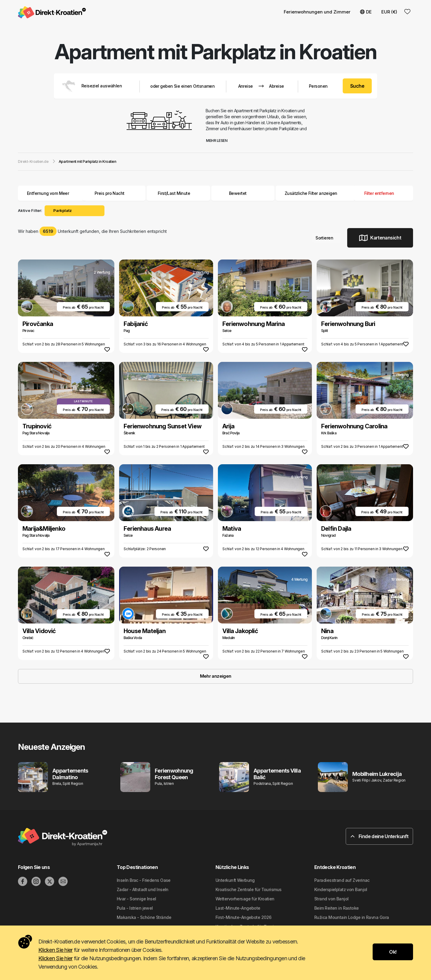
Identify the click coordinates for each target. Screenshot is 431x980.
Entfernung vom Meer (52, 193)
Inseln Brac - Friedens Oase (144, 880)
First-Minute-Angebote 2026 (243, 917)
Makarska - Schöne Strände (144, 917)
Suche (357, 86)
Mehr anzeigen (216, 676)
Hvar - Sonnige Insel (136, 899)
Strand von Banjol (331, 899)
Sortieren (327, 238)
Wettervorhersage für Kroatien (245, 899)
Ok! (393, 952)
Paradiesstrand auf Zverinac (342, 880)
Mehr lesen (219, 141)
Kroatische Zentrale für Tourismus (249, 889)
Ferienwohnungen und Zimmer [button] (317, 12)
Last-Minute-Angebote (238, 908)
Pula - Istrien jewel (135, 908)
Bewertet (238, 193)
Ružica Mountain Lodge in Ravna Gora (352, 917)
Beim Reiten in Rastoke (337, 908)
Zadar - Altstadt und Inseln (143, 889)
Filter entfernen (384, 193)
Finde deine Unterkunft (379, 836)
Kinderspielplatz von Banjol (341, 889)
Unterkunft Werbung (235, 880)
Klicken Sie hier (55, 950)
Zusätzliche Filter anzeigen (315, 193)
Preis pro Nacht (114, 193)
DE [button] (366, 12)
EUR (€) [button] (389, 12)
